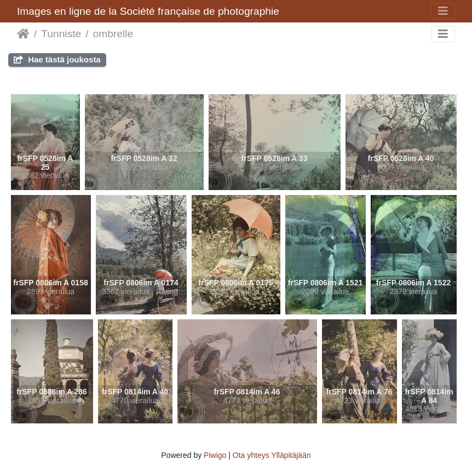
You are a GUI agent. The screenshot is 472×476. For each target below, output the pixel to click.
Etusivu (23, 34)
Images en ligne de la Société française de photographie (148, 11)
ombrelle (113, 34)
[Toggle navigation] (443, 11)
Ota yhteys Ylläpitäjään (272, 455)
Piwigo (215, 455)
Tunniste (61, 34)
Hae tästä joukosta (57, 59)
